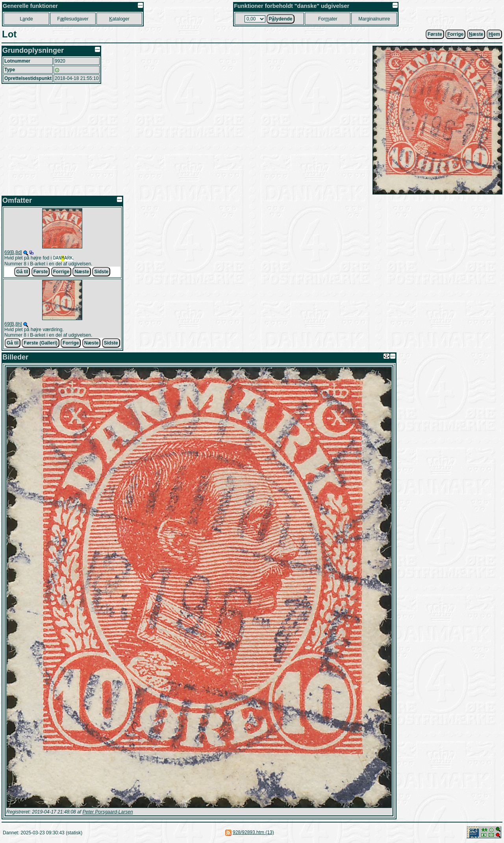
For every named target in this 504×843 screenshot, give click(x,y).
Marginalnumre (374, 19)
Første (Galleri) (40, 344)
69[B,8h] (13, 325)
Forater (328, 19)
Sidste (101, 272)
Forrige (61, 272)
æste (476, 34)
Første (435, 34)
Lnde (26, 19)
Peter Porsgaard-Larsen (107, 813)
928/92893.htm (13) (253, 833)
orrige (455, 34)
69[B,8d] (13, 252)
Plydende (280, 19)
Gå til (22, 272)
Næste (82, 272)
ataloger (119, 19)
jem (494, 34)
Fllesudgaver (73, 19)
